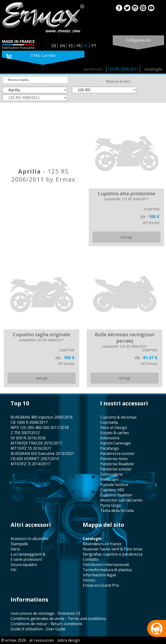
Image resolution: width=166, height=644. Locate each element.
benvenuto (93, 69)
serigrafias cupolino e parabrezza (113, 554)
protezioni (109, 479)
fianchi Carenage (115, 443)
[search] (35, 80)
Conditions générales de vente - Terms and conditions (58, 619)
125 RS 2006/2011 (123, 69)
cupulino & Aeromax (118, 417)
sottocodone (112, 474)
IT (86, 46)
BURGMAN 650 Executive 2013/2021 (42, 453)
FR (79, 46)
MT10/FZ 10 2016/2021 (31, 448)
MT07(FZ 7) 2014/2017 (30, 464)
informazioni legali (99, 575)
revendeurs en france (102, 544)
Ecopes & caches (115, 433)
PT (94, 46)
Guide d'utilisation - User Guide (38, 629)
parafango (110, 448)
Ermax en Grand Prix (101, 585)
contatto (91, 559)
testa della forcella (117, 511)
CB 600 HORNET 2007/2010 (35, 459)
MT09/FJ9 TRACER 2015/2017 (36, 443)
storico (89, 580)
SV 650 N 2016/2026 (28, 438)
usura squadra (24, 565)
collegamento (139, 40)
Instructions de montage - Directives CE (46, 613)
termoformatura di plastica (107, 570)
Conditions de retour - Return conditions (46, 624)
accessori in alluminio (30, 539)
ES (71, 46)
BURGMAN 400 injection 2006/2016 (42, 417)
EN (62, 46)
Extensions (110, 438)
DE (54, 46)
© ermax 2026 (14, 640)
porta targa (110, 505)
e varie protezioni (26, 559)
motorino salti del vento (121, 500)
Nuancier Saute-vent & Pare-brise (113, 549)
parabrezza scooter (118, 453)
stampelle (19, 544)
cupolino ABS (112, 490)
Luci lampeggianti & (28, 554)
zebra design (68, 640)
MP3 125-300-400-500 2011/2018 (40, 428)
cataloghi (153, 69)
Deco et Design (114, 428)
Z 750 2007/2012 (25, 433)
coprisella (109, 422)
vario (15, 549)
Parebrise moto (114, 459)
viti (13, 570)
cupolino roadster (116, 495)
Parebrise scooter (116, 469)
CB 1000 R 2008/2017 (29, 422)
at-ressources (41, 640)
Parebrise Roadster (117, 464)
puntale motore (114, 485)
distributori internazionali (106, 565)
